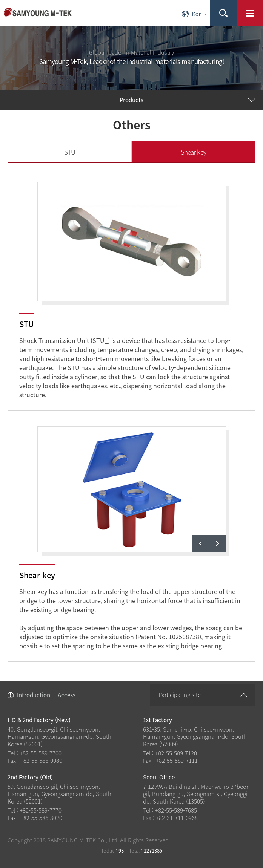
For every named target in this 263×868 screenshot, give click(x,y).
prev (200, 543)
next (217, 543)
